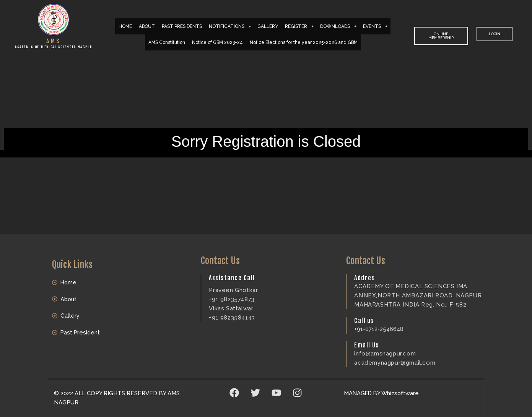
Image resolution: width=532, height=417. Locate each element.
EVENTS (375, 26)
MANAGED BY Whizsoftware (383, 393)
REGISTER (299, 26)
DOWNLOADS (338, 26)
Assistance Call (232, 278)
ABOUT (147, 26)
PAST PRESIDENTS (182, 26)
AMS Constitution (167, 42)
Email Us (366, 345)
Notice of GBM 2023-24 (217, 42)
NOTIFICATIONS (230, 26)
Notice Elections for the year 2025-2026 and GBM (304, 42)
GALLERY (268, 26)
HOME (125, 26)
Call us (364, 321)
